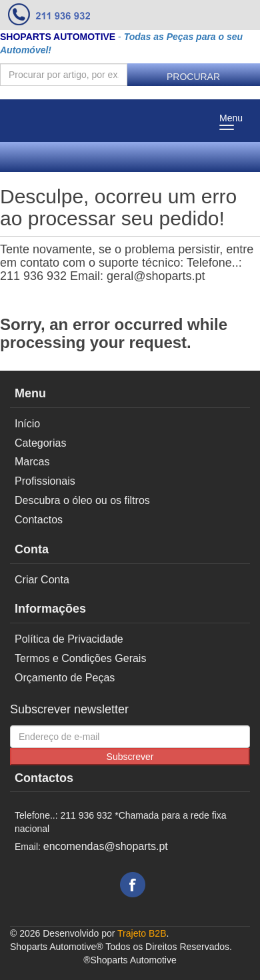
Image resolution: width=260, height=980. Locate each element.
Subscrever (130, 757)
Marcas (32, 462)
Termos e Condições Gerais (80, 658)
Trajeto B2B (142, 933)
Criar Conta (42, 580)
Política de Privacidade (69, 639)
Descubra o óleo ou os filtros (82, 500)
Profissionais (45, 481)
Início (27, 424)
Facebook (133, 885)
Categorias (40, 443)
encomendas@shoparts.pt (106, 846)
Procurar (193, 77)
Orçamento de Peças (65, 678)
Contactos (39, 520)
